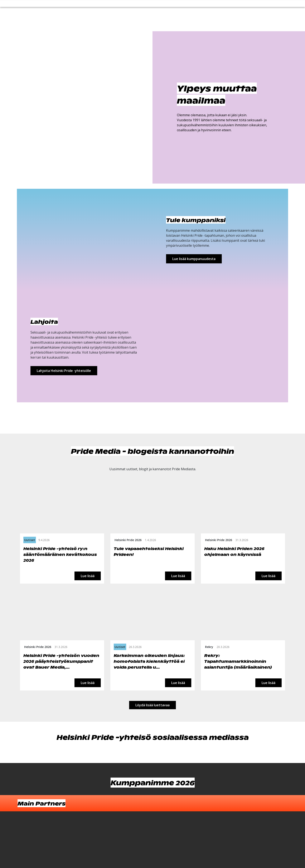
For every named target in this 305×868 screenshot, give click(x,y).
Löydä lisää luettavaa (152, 705)
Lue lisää (88, 576)
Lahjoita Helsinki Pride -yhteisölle (64, 371)
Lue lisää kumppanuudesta (194, 259)
